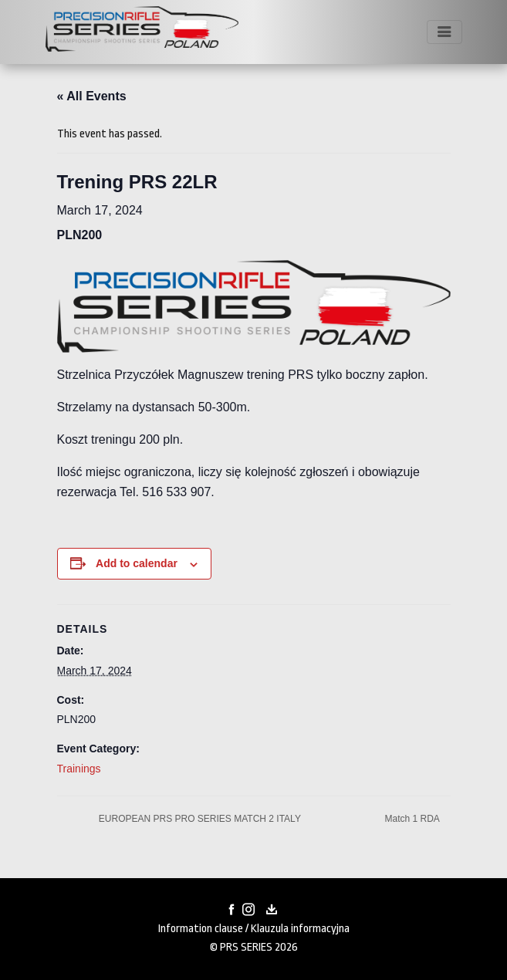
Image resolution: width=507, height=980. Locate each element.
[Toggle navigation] (444, 32)
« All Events (92, 96)
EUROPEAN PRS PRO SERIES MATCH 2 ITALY (199, 819)
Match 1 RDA (413, 819)
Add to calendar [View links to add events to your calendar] (137, 563)
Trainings (79, 769)
